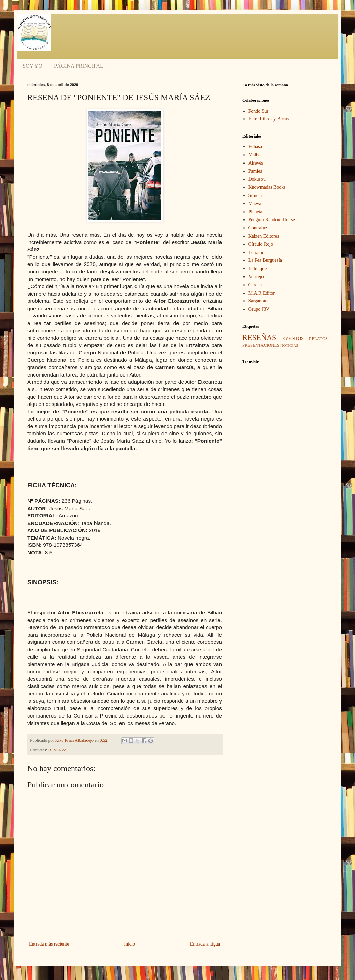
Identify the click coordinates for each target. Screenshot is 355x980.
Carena (255, 285)
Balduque (258, 268)
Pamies (255, 171)
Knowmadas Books (267, 187)
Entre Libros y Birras (269, 119)
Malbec (256, 155)
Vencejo (256, 277)
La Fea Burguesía (265, 260)
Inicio (130, 944)
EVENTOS (293, 338)
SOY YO (32, 66)
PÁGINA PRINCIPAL (79, 66)
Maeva (255, 204)
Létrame (257, 252)
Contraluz (258, 228)
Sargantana (259, 301)
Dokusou (257, 179)
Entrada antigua (205, 944)
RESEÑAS (58, 750)
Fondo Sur (259, 111)
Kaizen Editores (264, 236)
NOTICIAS (289, 345)
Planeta (255, 212)
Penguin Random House (272, 220)
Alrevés (256, 163)
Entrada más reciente (49, 944)
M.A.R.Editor (262, 293)
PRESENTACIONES (261, 345)
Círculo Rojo (261, 244)
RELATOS (318, 339)
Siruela (255, 195)
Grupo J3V (259, 309)
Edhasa (255, 147)
